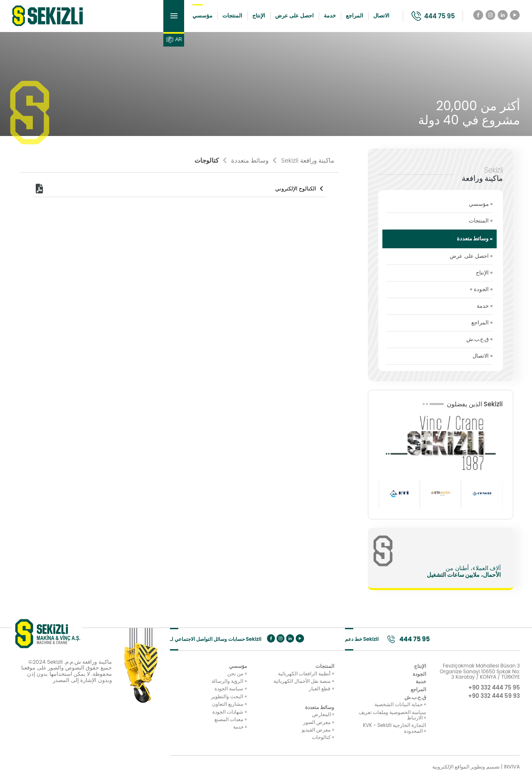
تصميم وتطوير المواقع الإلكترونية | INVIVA (476, 770)
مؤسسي (197, 16)
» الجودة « (482, 290)
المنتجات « (481, 222)
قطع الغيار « (307, 691)
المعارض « (308, 717)
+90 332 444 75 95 (493, 690)
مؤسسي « (481, 205)
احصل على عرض (289, 16)
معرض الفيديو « (303, 733)
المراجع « (482, 324)
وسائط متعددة (246, 162)
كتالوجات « (308, 741)
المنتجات (227, 16)
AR (169, 42)
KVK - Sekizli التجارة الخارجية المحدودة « (394, 731)
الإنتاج (254, 16)
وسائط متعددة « (475, 240)
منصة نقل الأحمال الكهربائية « (289, 683)
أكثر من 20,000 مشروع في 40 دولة (469, 115)
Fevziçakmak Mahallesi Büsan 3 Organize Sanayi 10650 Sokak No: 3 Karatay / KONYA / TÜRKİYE (479, 673)
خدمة (325, 16)
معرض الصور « (304, 725)
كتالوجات (207, 162)
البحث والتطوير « (214, 699)
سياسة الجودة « (216, 691)
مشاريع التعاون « (215, 707)
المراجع (350, 16)
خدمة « (485, 307)
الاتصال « (483, 357)
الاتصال (376, 16)
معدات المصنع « (216, 722)
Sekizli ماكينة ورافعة (304, 162)
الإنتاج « (484, 274)
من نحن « (223, 676)
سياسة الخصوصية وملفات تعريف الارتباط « (393, 718)
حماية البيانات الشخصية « (400, 707)
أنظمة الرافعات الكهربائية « (292, 676)
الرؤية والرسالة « (215, 683)
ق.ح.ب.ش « (480, 340)
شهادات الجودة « (215, 715)
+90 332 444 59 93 (493, 698)
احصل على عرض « (471, 257)
